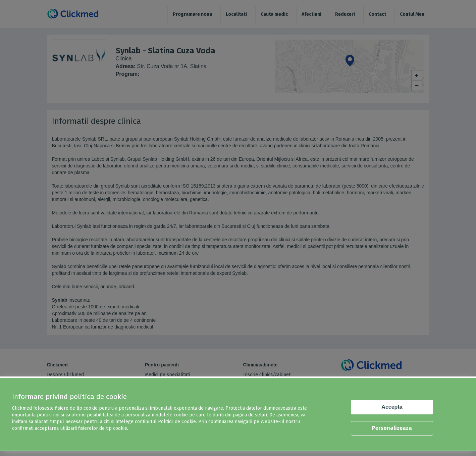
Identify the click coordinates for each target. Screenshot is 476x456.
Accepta (392, 407)
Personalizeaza (392, 428)
